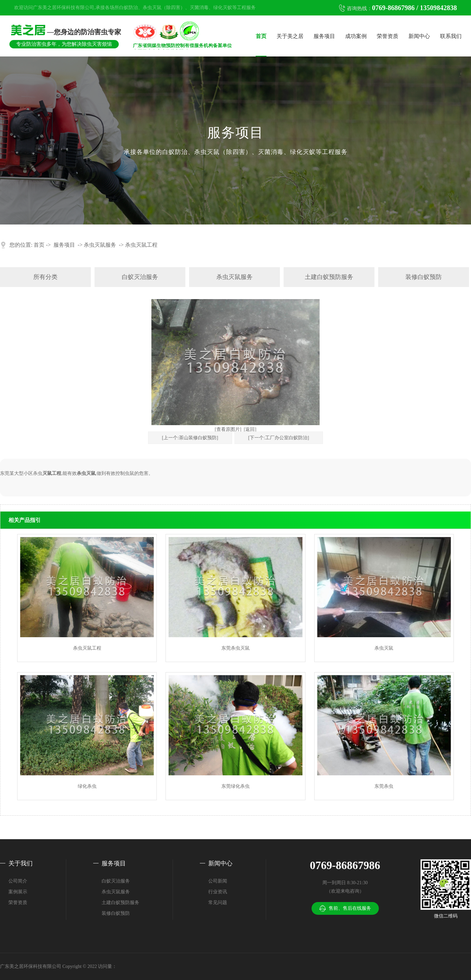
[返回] (250, 429)
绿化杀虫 (87, 786)
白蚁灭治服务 (140, 277)
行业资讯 (218, 892)
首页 (261, 36)
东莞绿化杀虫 (235, 786)
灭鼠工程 (52, 473)
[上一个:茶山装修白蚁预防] (190, 438)
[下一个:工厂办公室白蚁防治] (279, 438)
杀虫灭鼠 (86, 473)
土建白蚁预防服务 (329, 277)
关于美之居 (290, 36)
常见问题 (218, 903)
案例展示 (18, 892)
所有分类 (45, 277)
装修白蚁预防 (424, 277)
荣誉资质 (388, 36)
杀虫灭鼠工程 (141, 245)
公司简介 (18, 881)
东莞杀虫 (384, 786)
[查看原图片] (228, 429)
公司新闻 (218, 881)
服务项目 (324, 36)
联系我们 (451, 36)
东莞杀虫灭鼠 (235, 648)
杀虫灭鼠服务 (100, 245)
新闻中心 (419, 36)
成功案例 (356, 36)
